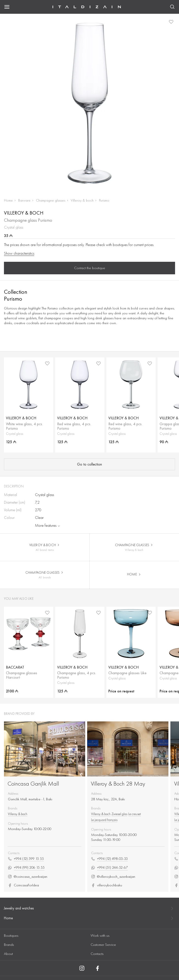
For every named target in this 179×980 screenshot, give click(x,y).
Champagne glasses (51, 200)
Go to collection (89, 464)
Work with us (100, 936)
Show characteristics (19, 253)
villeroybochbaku (107, 885)
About (8, 954)
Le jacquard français (104, 820)
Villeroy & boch (82, 200)
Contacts (97, 954)
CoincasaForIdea (23, 885)
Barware (24, 200)
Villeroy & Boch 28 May (118, 783)
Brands (9, 945)
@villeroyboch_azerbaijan (113, 877)
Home (8, 200)
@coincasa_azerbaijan (28, 877)
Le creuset (135, 814)
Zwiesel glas (119, 814)
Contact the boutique (90, 268)
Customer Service (103, 945)
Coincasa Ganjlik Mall (33, 783)
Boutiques (11, 936)
